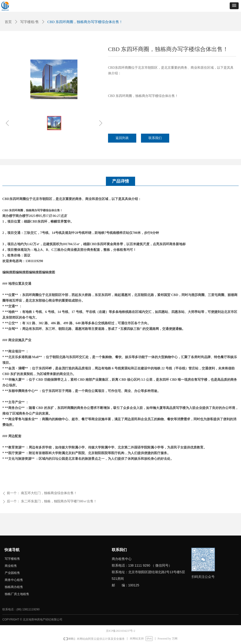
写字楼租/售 (30, 22)
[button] (234, 6)
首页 (8, 22)
